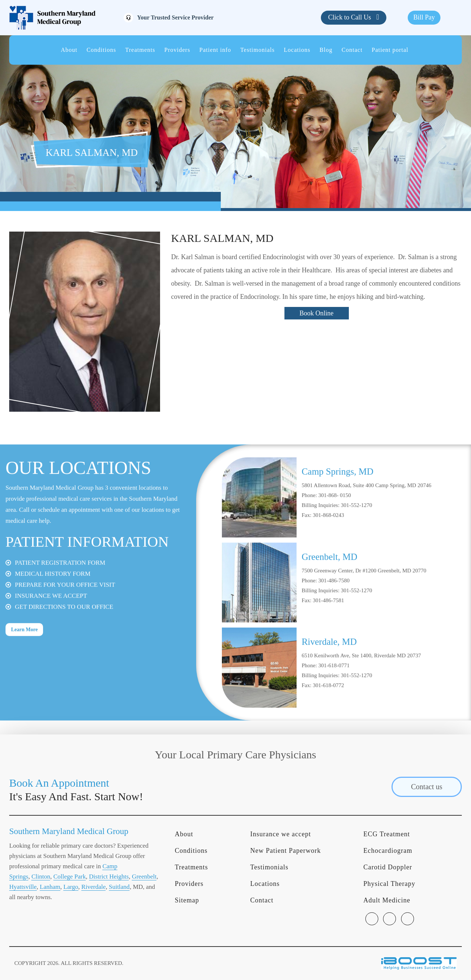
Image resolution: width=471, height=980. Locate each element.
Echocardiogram (388, 851)
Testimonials (258, 50)
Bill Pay (424, 17)
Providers (177, 50)
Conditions (101, 50)
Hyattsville (23, 887)
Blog (326, 50)
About (69, 50)
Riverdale (93, 887)
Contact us (427, 787)
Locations (297, 50)
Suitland (119, 887)
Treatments (140, 50)
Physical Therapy (389, 884)
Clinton (41, 877)
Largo (71, 887)
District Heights (109, 877)
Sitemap (187, 900)
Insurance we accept (281, 834)
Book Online (317, 313)
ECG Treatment (387, 834)
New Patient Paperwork (286, 851)
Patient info (215, 50)
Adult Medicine (387, 900)
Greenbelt (144, 877)
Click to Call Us (350, 17)
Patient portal (390, 50)
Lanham (50, 887)
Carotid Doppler (388, 867)
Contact (352, 50)
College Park (70, 877)
